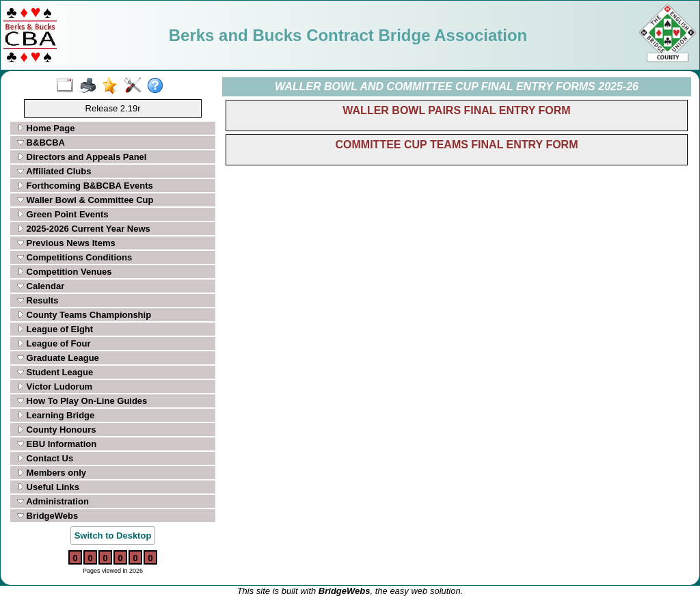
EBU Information (57, 444)
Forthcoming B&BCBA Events (85, 186)
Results (38, 300)
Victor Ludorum (55, 387)
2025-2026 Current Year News (84, 229)
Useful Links (48, 487)
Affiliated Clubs (54, 171)
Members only (52, 473)
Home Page (46, 128)
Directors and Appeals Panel (82, 157)
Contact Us (45, 458)
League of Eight (55, 329)
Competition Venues (65, 272)
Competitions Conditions (75, 257)
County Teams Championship (84, 315)
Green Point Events (63, 214)
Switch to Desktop (113, 536)
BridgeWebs (48, 516)
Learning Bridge (56, 415)
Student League (55, 372)
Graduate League (58, 358)
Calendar (41, 286)
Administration (53, 501)
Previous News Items (66, 243)
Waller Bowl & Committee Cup (85, 200)
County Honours (56, 430)
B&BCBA (41, 143)
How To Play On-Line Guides (82, 401)
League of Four (54, 343)
